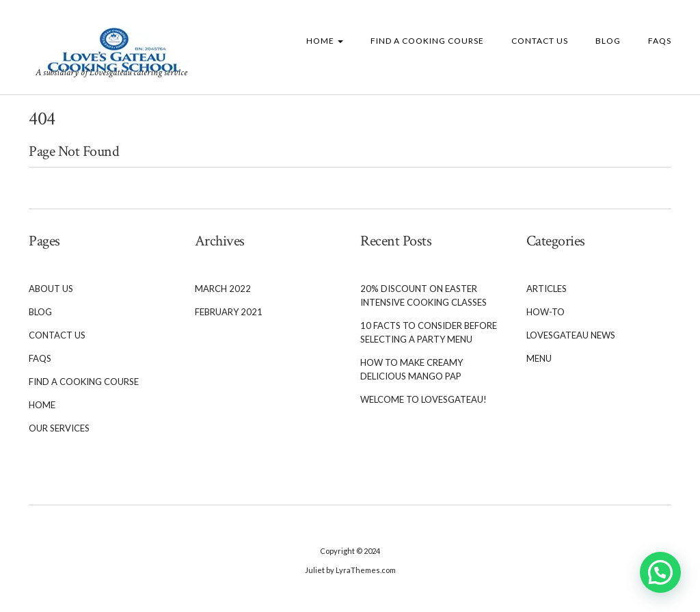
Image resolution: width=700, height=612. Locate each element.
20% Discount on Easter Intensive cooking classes (423, 295)
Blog (608, 41)
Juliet (315, 570)
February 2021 (229, 312)
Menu (539, 358)
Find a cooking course (427, 41)
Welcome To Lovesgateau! (423, 399)
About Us (51, 289)
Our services (59, 428)
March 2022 (223, 289)
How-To (546, 312)
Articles (547, 289)
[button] (660, 572)
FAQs (660, 41)
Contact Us (540, 41)
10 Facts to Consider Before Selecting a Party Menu (429, 332)
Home (325, 41)
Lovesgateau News (571, 335)
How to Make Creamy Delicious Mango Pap (412, 369)
